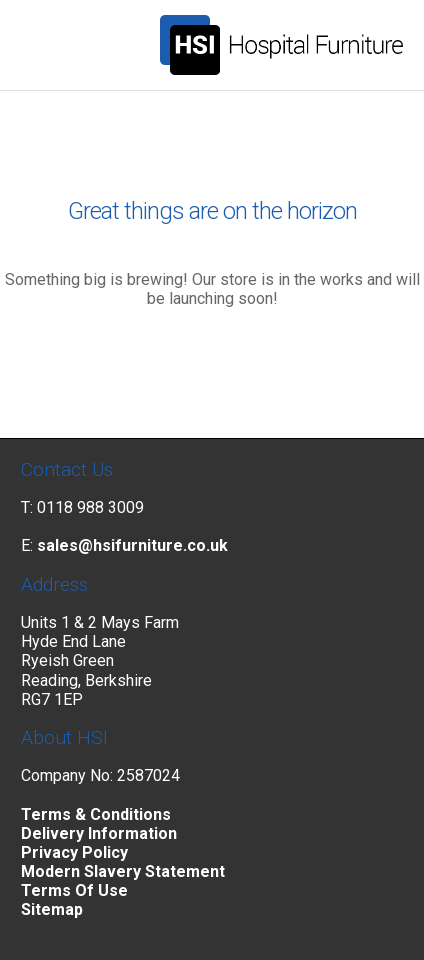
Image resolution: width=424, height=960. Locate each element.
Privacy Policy (74, 852)
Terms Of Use (74, 890)
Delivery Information (99, 833)
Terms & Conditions (96, 814)
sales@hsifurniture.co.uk (132, 545)
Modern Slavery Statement (123, 871)
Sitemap (52, 909)
